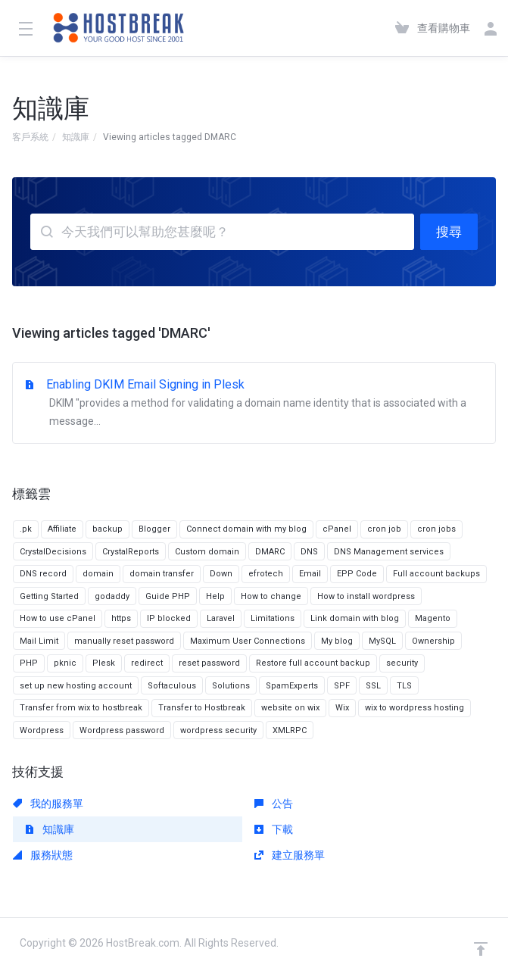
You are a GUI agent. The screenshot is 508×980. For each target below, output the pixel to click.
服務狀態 (43, 855)
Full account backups (436, 574)
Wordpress (42, 730)
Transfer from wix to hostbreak (81, 708)
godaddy (112, 596)
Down (221, 574)
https (121, 618)
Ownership (433, 641)
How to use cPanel (58, 618)
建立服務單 (290, 855)
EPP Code (357, 574)
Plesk (104, 663)
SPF (342, 686)
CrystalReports (131, 552)
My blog (337, 641)
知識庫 (76, 137)
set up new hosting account (76, 686)
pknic (65, 663)
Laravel (221, 618)
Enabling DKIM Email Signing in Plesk (254, 404)
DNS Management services (389, 552)
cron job (384, 529)
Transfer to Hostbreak (202, 708)
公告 (274, 804)
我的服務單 (48, 804)
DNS (309, 552)
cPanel (337, 529)
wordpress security (218, 730)
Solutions (231, 686)
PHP (29, 663)
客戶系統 (30, 137)
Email (310, 574)
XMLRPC (290, 730)
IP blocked (169, 618)
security (402, 663)
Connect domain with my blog (246, 529)
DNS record (43, 574)
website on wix (290, 708)
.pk (26, 529)
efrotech (266, 574)
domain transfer (162, 574)
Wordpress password (122, 730)
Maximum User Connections (248, 641)
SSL (373, 686)
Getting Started (49, 596)
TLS (404, 686)
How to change (271, 596)
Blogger (154, 529)
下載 (274, 829)
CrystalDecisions (53, 552)
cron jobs (436, 529)
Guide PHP (168, 596)
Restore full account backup (313, 663)
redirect (147, 663)
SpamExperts (292, 686)
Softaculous (172, 686)
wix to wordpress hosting (415, 708)
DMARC (270, 552)
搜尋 (449, 232)
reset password (209, 663)
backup (108, 529)
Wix (342, 708)
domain (98, 574)
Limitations (273, 618)
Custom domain (207, 552)
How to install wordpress (366, 596)
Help (215, 596)
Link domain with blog (355, 618)
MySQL (382, 641)
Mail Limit (39, 641)
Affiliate (62, 529)
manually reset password (124, 641)
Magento (433, 618)
